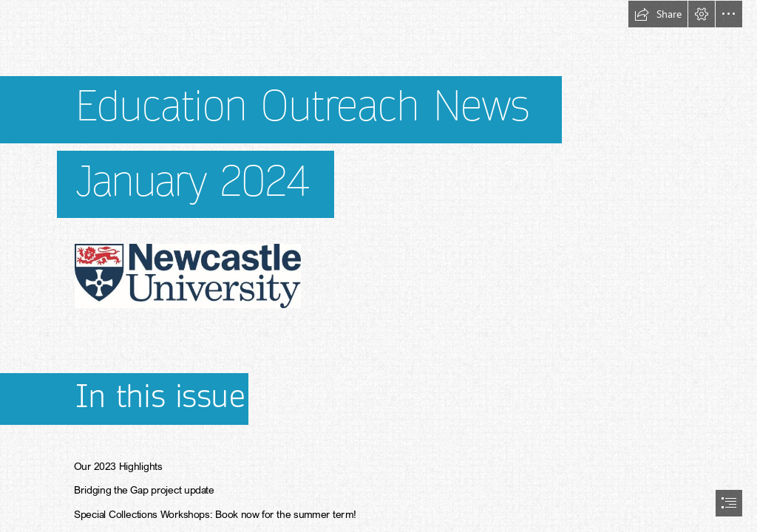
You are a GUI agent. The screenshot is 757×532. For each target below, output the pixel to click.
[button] (658, 14)
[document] (378, 266)
